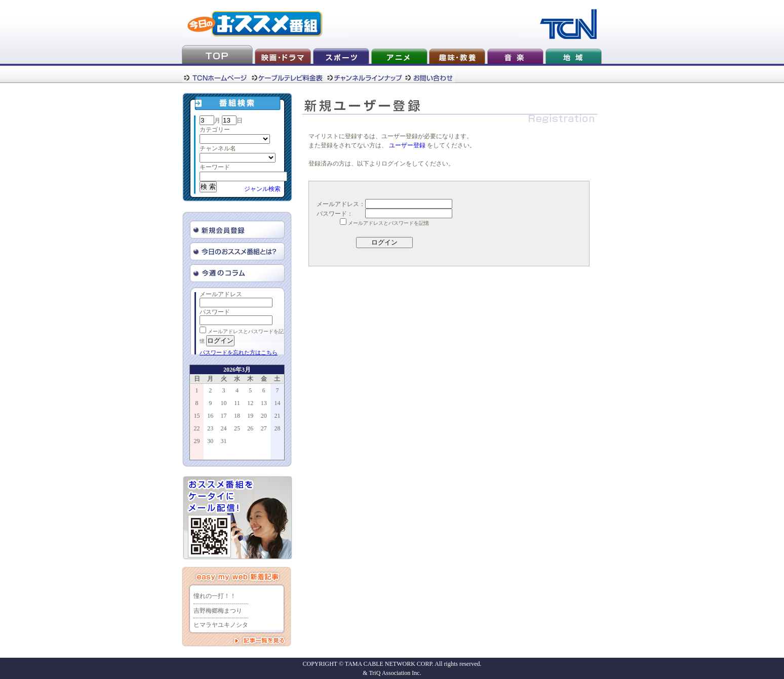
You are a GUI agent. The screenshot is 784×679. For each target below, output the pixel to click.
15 (197, 416)
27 (264, 428)
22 (197, 428)
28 (277, 428)
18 (237, 416)
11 (237, 403)
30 (210, 441)
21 (277, 416)
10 (224, 403)
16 (210, 416)
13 (264, 403)
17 (224, 416)
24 (224, 428)
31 (224, 441)
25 (237, 428)
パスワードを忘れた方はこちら (239, 352)
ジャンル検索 (262, 189)
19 (250, 416)
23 (210, 428)
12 (250, 403)
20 (264, 416)
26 (250, 428)
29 (197, 441)
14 (277, 403)
